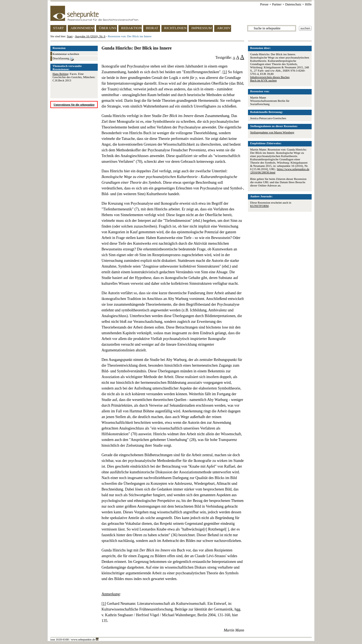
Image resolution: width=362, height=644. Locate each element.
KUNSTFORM (259, 206)
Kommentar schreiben (66, 54)
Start (70, 36)
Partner (277, 4)
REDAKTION (131, 28)
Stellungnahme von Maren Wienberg (272, 132)
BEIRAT (152, 28)
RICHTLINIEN (175, 28)
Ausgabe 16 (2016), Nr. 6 (90, 36)
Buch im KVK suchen (263, 80)
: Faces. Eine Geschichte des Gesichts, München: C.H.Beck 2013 (74, 77)
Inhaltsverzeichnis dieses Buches (270, 77)
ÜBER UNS (108, 28)
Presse (264, 4)
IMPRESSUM (202, 28)
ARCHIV (224, 28)
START (58, 28)
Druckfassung (63, 59)
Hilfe (308, 4)
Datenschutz (293, 4)
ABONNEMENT (83, 28)
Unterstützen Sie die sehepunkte (74, 105)
